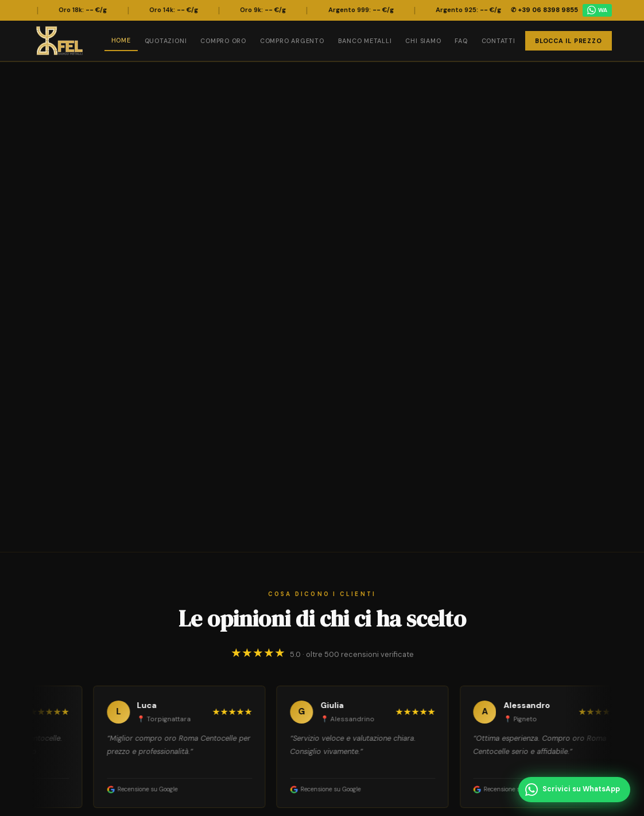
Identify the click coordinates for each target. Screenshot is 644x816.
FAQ (461, 41)
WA (597, 10)
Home (121, 40)
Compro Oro (223, 41)
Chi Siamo (423, 41)
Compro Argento (292, 41)
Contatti (498, 41)
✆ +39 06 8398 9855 (544, 10)
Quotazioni (166, 41)
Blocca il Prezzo (568, 41)
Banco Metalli (365, 41)
